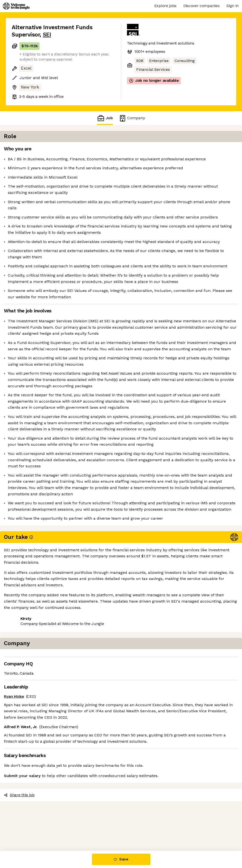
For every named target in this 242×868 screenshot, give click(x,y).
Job (105, 118)
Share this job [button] (25, 830)
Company (132, 118)
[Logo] (16, 6)
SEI (47, 35)
